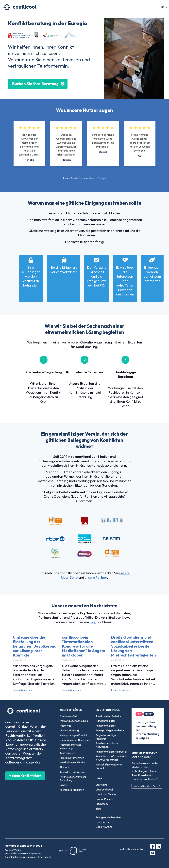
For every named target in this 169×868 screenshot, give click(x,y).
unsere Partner (96, 577)
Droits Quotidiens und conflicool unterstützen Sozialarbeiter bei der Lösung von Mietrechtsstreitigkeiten (133, 646)
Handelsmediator (105, 721)
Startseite (101, 785)
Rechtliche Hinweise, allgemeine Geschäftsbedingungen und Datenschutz (28, 855)
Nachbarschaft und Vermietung (70, 746)
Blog (93, 622)
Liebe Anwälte (104, 827)
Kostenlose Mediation (72, 790)
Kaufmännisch (67, 753)
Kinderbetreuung (69, 730)
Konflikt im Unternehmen (73, 772)
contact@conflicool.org (132, 849)
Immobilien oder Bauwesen (75, 740)
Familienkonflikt (68, 716)
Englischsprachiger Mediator (106, 737)
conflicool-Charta (106, 794)
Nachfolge (65, 726)
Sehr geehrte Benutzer (109, 817)
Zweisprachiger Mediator (110, 730)
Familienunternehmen (72, 758)
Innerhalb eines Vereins (72, 762)
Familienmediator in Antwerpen (107, 745)
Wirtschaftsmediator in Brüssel (109, 766)
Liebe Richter (103, 822)
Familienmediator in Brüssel (111, 752)
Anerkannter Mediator (108, 716)
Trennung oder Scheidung (74, 721)
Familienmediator (106, 726)
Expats (63, 785)
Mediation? (102, 804)
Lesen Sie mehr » (22, 690)
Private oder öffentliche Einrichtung (73, 778)
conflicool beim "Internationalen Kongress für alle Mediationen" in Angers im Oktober (83, 646)
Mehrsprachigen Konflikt (73, 735)
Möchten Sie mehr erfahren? (147, 786)
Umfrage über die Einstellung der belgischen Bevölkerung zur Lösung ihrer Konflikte (35, 646)
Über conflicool (104, 789)
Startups (64, 767)
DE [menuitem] (163, 7)
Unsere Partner (104, 799)
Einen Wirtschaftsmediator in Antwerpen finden (111, 758)
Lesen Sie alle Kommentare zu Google (84, 178)
